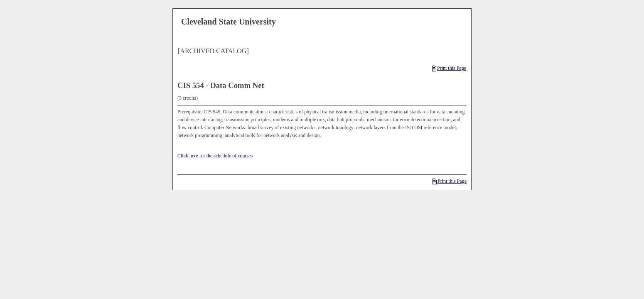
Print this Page (449, 68)
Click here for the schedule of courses (215, 156)
